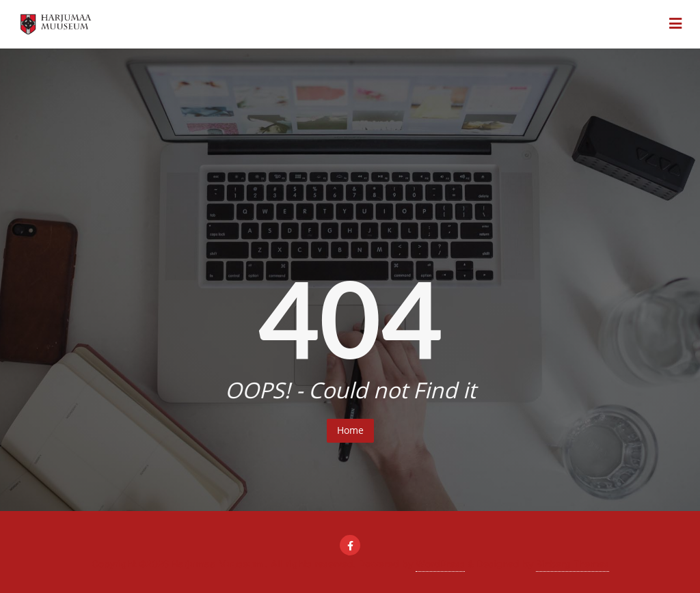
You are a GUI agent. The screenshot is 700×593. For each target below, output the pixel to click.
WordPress (440, 564)
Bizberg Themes (573, 564)
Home (350, 430)
